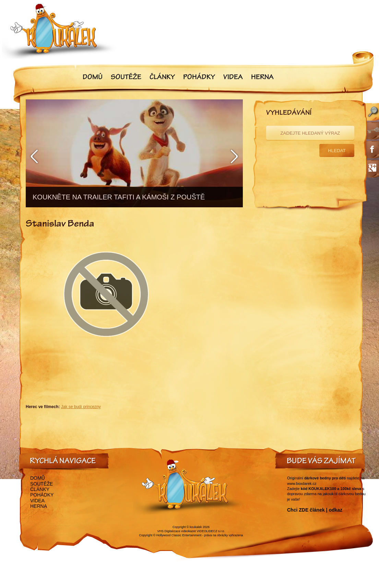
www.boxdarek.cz (302, 483)
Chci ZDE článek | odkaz (315, 510)
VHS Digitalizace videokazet (176, 531)
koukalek (196, 527)
